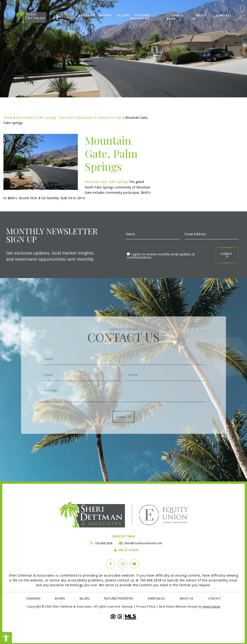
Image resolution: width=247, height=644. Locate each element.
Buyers (96, 12)
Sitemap (127, 607)
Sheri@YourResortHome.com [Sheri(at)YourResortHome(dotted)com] (143, 543)
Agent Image (212, 607)
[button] (6, 638)
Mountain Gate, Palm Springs (106, 182)
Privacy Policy (146, 607)
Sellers (115, 12)
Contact (223, 12)
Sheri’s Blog (178, 12)
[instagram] (122, 564)
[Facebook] (111, 564)
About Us (201, 12)
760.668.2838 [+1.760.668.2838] (104, 543)
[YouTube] (134, 564)
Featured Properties (133, 14)
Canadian (76, 12)
